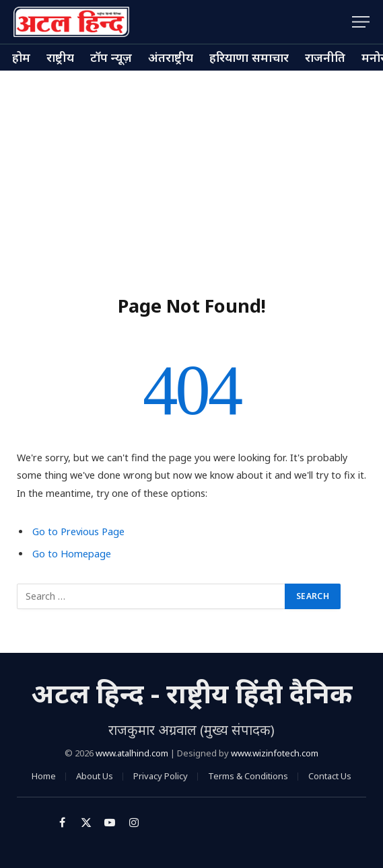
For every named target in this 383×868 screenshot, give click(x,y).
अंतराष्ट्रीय (171, 57)
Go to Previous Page (78, 531)
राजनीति (325, 57)
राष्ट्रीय (60, 57)
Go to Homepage (72, 554)
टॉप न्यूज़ (111, 57)
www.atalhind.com (132, 753)
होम (21, 57)
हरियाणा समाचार (249, 57)
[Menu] (361, 22)
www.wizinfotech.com (275, 753)
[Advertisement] (191, 171)
